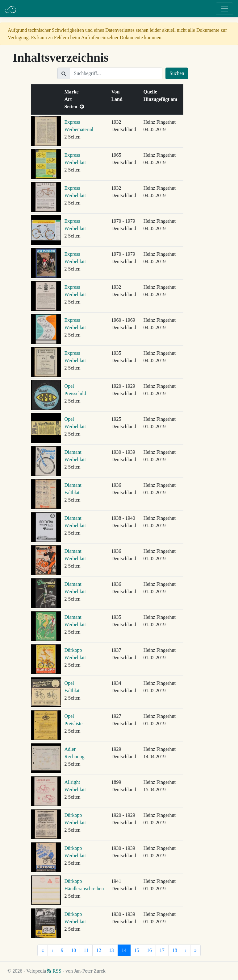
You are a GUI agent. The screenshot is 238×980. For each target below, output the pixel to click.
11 (86, 950)
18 (175, 950)
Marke (73, 92)
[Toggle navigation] (224, 9)
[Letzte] (195, 950)
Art (69, 99)
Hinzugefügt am (161, 99)
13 (111, 950)
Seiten (74, 107)
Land (118, 99)
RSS (54, 971)
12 (99, 950)
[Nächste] (186, 950)
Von (117, 92)
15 (137, 950)
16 (149, 950)
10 (73, 950)
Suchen (177, 73)
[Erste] (43, 950)
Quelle (151, 92)
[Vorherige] (52, 950)
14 (124, 950)
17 (162, 950)
